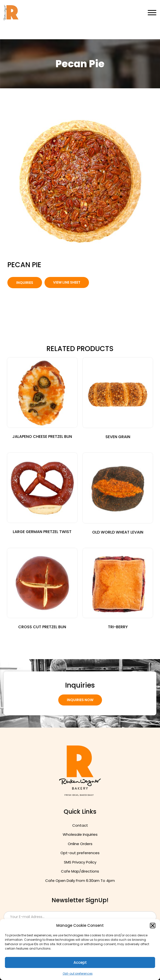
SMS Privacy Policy (80, 862)
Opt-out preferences (78, 973)
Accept (80, 962)
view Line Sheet (67, 282)
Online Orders (80, 844)
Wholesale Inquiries (80, 834)
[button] (153, 926)
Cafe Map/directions (80, 871)
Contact (80, 825)
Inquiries (25, 283)
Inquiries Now (80, 700)
